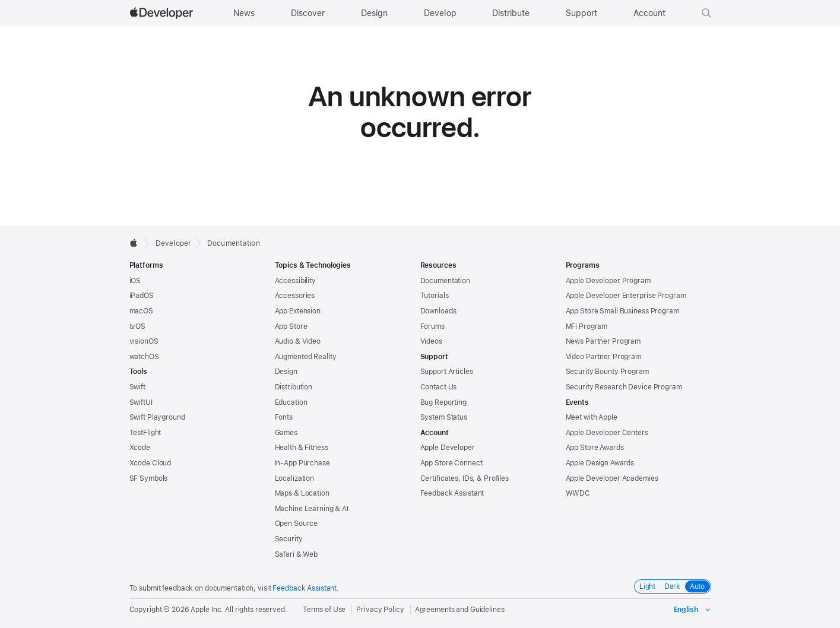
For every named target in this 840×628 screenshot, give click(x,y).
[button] (706, 13)
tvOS (138, 326)
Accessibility (295, 281)
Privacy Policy (380, 610)
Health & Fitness (302, 448)
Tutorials (435, 296)
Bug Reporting (443, 402)
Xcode (140, 448)
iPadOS (142, 296)
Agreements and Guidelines (460, 610)
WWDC (578, 493)
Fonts (284, 417)
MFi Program (587, 326)
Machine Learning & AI (312, 509)
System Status (444, 417)
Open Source (297, 524)
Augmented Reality (306, 357)
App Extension (298, 311)
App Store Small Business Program (622, 311)
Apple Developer (448, 448)
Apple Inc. (207, 610)
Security (289, 539)
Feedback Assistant (452, 493)
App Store (291, 326)
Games (286, 433)
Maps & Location (302, 493)
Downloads (438, 311)
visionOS (144, 341)
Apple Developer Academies (612, 478)
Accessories (295, 296)
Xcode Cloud (150, 463)
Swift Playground (157, 417)
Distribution (294, 387)
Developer (174, 243)
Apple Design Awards (600, 463)
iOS (135, 281)
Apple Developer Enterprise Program (626, 296)
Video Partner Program (603, 357)
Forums (432, 326)
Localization (295, 478)
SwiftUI (141, 402)
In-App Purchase (302, 463)
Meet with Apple (592, 417)
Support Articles (447, 372)
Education (291, 402)
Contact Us (439, 387)
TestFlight (145, 433)
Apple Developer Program (608, 281)
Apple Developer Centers (607, 433)
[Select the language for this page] (692, 610)
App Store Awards (595, 448)
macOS (141, 311)
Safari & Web (297, 554)
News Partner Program (603, 341)
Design (286, 372)
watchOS (144, 357)
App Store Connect (451, 463)
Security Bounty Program (607, 372)
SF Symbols (149, 478)
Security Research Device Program (624, 387)
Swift (137, 387)
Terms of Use (324, 610)
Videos (431, 341)
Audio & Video (298, 341)
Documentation (234, 243)
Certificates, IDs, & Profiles (465, 478)
